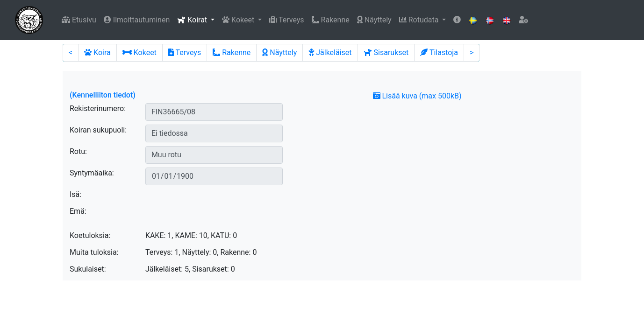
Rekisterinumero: (98, 108)
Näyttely (374, 20)
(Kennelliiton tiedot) (103, 95)
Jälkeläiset (330, 52)
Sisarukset (386, 52)
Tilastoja (439, 52)
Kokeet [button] (239, 20)
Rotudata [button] (420, 20)
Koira (97, 52)
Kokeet (140, 52)
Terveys (286, 20)
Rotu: (78, 151)
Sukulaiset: (88, 269)
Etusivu (79, 20)
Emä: (78, 211)
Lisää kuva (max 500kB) (417, 96)
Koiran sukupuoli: (98, 130)
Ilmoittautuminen (137, 20)
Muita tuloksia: (94, 252)
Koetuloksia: (90, 235)
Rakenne (331, 20)
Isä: (75, 194)
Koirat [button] (193, 20)
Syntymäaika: (92, 173)
